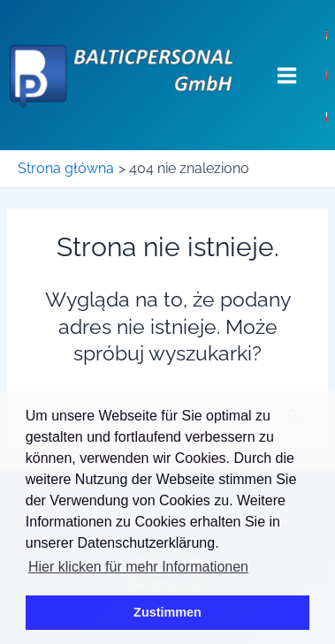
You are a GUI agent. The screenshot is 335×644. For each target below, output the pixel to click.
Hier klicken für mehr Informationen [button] (138, 567)
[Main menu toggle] (287, 75)
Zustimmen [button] (167, 612)
